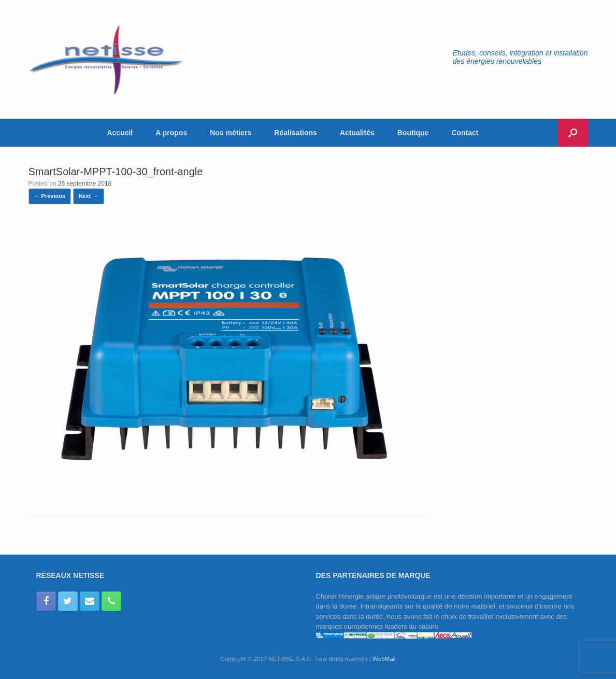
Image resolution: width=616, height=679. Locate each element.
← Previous (50, 196)
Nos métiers (231, 133)
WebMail (384, 659)
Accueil (120, 133)
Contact (465, 133)
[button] (573, 133)
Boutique (413, 133)
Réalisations (295, 133)
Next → (89, 196)
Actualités (357, 133)
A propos (171, 133)
